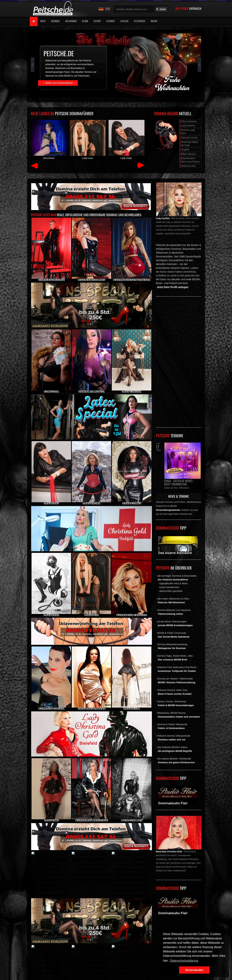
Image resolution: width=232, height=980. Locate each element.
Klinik (85, 21)
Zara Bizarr (49, 139)
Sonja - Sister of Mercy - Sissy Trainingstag (179, 482)
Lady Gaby (126, 139)
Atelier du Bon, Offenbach (176, 488)
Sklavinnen (71, 21)
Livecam (124, 21)
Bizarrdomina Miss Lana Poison (190, 160)
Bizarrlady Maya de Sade (189, 144)
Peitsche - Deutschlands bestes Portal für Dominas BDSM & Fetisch (69, 940)
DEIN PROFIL (188, 9)
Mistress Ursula (189, 138)
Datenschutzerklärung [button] (184, 961)
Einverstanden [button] (194, 970)
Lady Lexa (87, 139)
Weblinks (108, 945)
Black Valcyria (188, 154)
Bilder (154, 21)
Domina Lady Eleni (188, 132)
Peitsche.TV (94, 945)
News (43, 21)
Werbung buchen (34, 945)
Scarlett (185, 150)
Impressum (52, 945)
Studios (111, 21)
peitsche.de (59, 53)
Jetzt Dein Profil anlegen (173, 287)
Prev (33, 65)
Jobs (120, 945)
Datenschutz (68, 945)
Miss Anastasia (189, 121)
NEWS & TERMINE (179, 496)
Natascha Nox (188, 166)
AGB (81, 945)
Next (199, 65)
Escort (97, 21)
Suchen (163, 9)
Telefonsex (140, 21)
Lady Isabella (188, 126)
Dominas (55, 21)
